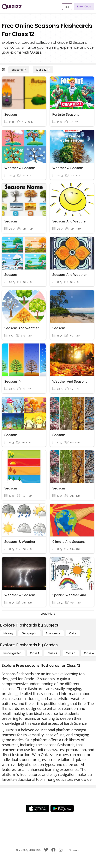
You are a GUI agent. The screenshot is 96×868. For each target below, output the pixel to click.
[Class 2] (52, 653)
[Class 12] (43, 70)
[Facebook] (53, 850)
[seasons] (19, 70)
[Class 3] (71, 653)
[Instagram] (61, 850)
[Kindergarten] (12, 653)
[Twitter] (46, 850)
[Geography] (29, 633)
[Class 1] (34, 653)
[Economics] (53, 633)
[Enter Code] (84, 7)
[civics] (73, 633)
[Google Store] (62, 808)
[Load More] (48, 614)
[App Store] (37, 808)
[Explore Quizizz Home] (12, 7)
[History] (8, 633)
